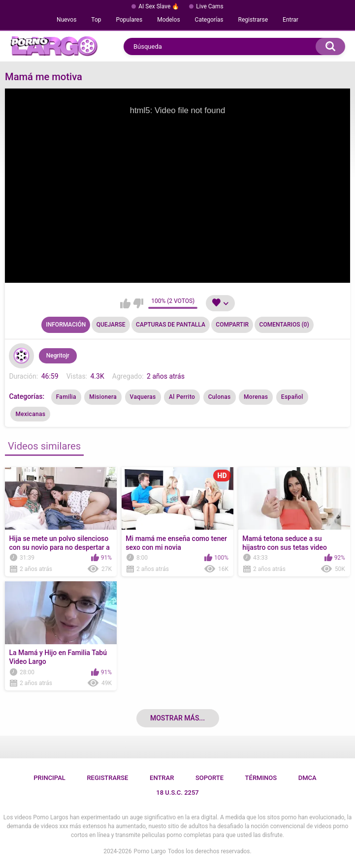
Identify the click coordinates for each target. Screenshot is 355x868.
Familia (66, 397)
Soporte (210, 778)
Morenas (256, 397)
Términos (261, 778)
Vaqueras (143, 397)
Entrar (290, 20)
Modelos (168, 20)
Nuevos (66, 20)
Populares (129, 20)
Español (292, 397)
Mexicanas (30, 414)
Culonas (220, 397)
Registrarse (253, 20)
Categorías (209, 20)
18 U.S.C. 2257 (177, 793)
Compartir (232, 325)
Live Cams (210, 6)
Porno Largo (150, 851)
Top (96, 20)
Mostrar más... (177, 718)
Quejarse (111, 325)
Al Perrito (182, 397)
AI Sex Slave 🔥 (159, 6)
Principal (49, 778)
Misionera (103, 397)
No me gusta (138, 303)
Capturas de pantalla (171, 325)
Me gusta (125, 303)
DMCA (307, 778)
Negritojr (58, 356)
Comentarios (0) (284, 325)
